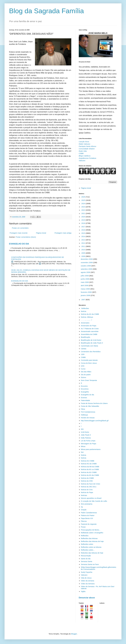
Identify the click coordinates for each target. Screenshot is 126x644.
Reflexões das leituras (89, 538)
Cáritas (84, 349)
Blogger (74, 634)
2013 (84, 240)
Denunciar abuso (87, 598)
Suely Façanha (87, 572)
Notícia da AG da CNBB (90, 314)
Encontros (85, 389)
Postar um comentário (20, 228)
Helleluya (84, 415)
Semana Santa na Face (90, 564)
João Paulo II (86, 435)
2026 (84, 197)
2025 (84, 200)
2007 (84, 300)
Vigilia (83, 591)
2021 (84, 213)
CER (83, 354)
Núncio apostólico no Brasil (91, 498)
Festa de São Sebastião (90, 406)
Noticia (84, 455)
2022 (84, 210)
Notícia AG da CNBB (89, 464)
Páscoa (84, 521)
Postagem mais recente (19, 233)
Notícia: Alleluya (87, 317)
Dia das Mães (86, 372)
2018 (84, 223)
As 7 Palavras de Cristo (90, 329)
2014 (84, 236)
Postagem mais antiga (63, 233)
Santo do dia (86, 559)
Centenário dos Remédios (91, 352)
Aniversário (85, 323)
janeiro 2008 (86, 295)
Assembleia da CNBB (89, 334)
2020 (84, 217)
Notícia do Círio (87, 490)
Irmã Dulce (85, 432)
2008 (84, 256)
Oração (84, 510)
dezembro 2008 (87, 259)
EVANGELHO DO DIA (19, 244)
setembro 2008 (87, 269)
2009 (84, 253)
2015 (84, 233)
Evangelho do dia (87, 395)
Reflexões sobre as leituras (91, 547)
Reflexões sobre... (88, 550)
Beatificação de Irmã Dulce (91, 340)
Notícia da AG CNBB (89, 472)
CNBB (83, 357)
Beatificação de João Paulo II (92, 343)
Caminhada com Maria (89, 346)
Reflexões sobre (87, 544)
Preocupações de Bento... (91, 530)
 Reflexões (85, 308)
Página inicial (41, 233)
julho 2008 (85, 276)
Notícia (84, 458)
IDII (82, 429)
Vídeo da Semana (88, 584)
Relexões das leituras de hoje (92, 553)
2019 (84, 220)
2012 (84, 243)
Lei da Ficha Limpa (88, 441)
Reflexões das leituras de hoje (92, 541)
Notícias (84, 495)
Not (82, 452)
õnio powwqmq (87, 504)
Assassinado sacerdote (90, 331)
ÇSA (83, 366)
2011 (84, 246)
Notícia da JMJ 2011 (89, 487)
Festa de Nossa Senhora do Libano (94, 403)
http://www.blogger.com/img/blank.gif (95, 421)
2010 (84, 250)
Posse (83, 527)
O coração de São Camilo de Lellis (94, 501)
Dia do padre (86, 375)
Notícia (84, 311)
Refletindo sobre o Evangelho (92, 533)
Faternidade (85, 400)
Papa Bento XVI (87, 518)
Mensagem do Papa (88, 444)
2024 (84, 203)
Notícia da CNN (87, 481)
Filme (83, 409)
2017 (84, 227)
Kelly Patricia (86, 438)
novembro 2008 (87, 262)
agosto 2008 (86, 272)
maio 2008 (85, 282)
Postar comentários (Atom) (26, 237)
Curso (83, 369)
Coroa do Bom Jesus (89, 363)
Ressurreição (86, 556)
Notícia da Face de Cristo (90, 484)
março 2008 (85, 289)
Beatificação (86, 337)
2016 (84, 230)
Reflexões (85, 536)
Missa (83, 446)
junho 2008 (85, 279)
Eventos (84, 398)
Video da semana (87, 581)
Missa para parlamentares (91, 449)
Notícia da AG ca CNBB (90, 469)
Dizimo (84, 377)
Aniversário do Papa (89, 326)
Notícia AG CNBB (88, 461)
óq (82, 507)
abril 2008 (85, 285)
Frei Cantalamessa (88, 412)
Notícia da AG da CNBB (90, 475)
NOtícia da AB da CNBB (90, 467)
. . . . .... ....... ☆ (87, 320)
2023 (84, 207)
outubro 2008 (86, 266)
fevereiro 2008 (86, 292)
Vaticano (84, 575)
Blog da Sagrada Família (46, 11)
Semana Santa (87, 561)
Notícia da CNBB (87, 478)
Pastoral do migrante (89, 524)
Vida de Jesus (86, 578)
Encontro (84, 386)
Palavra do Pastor (88, 515)
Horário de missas (88, 418)
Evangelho (85, 392)
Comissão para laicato (89, 360)
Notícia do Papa (87, 492)
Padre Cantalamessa (89, 513)
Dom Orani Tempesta (89, 380)
